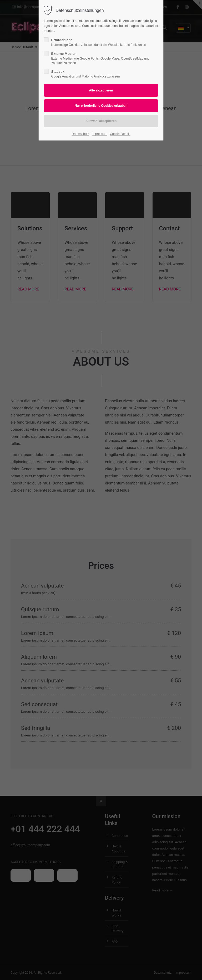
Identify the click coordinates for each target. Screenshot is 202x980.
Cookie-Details (120, 134)
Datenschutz (80, 134)
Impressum (100, 134)
